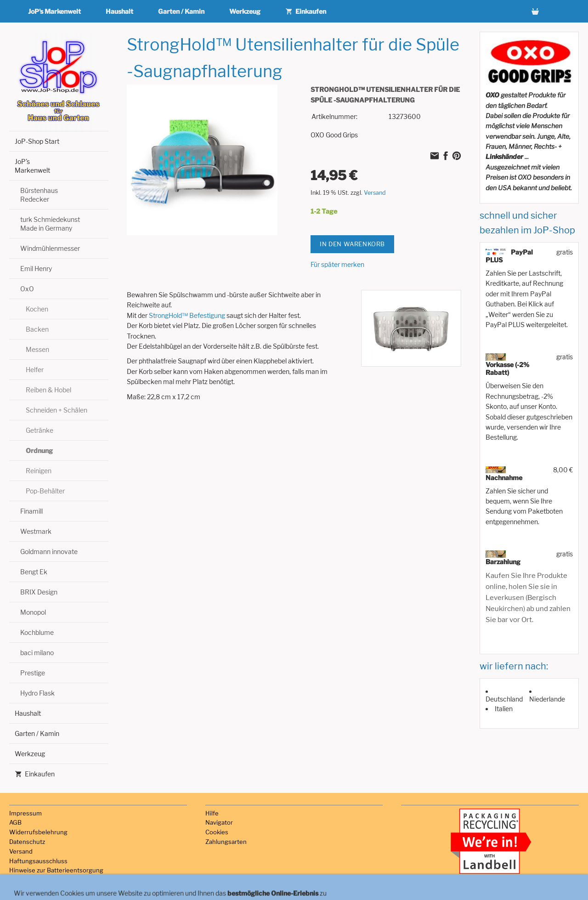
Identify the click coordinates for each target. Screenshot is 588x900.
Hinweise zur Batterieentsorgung (56, 870)
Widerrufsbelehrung (38, 832)
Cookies (217, 832)
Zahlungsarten (226, 842)
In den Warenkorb (352, 244)
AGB (15, 822)
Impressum (25, 813)
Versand (375, 193)
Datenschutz (27, 842)
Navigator (219, 822)
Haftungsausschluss (38, 861)
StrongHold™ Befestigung (187, 315)
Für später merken (337, 264)
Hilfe (212, 813)
